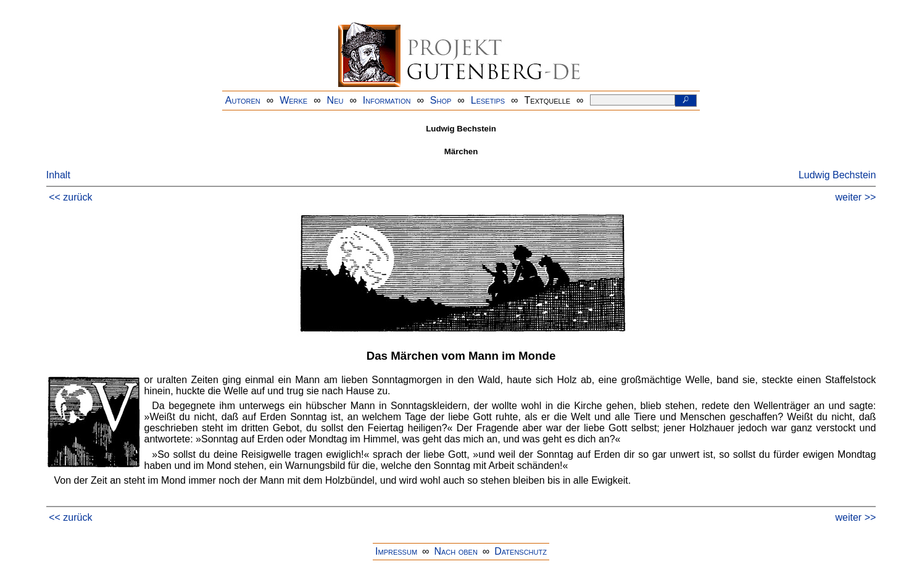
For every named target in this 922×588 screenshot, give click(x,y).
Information (387, 100)
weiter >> (856, 197)
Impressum (396, 551)
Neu (335, 100)
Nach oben (455, 551)
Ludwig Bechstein (837, 175)
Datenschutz (521, 551)
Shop (441, 100)
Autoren (243, 100)
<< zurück (70, 197)
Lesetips (488, 100)
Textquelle (548, 100)
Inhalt (58, 175)
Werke (293, 100)
